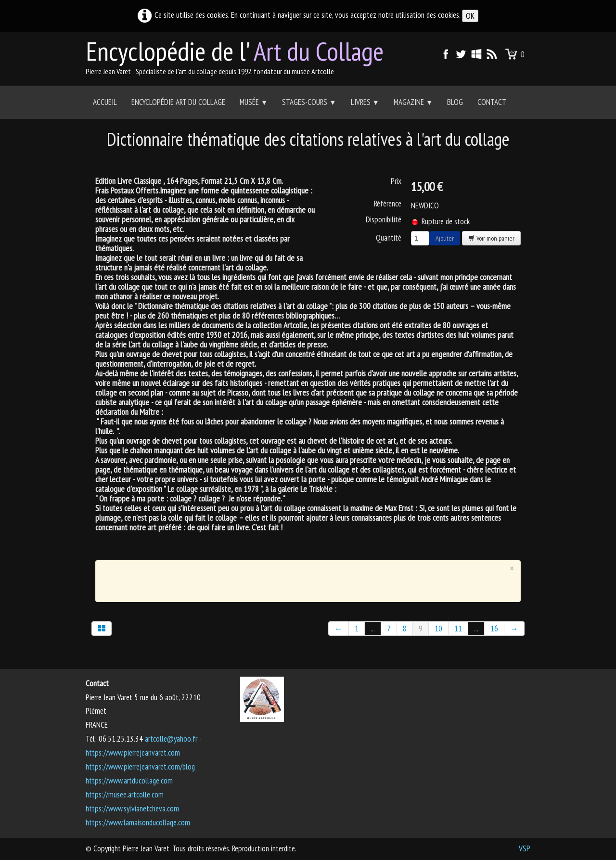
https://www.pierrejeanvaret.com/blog (140, 767)
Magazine (413, 102)
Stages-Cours (309, 102)
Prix (396, 181)
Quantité (389, 237)
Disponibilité (384, 219)
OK (470, 16)
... (373, 629)
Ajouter (445, 238)
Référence (388, 204)
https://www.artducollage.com (129, 781)
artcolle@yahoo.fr (171, 739)
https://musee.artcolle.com (125, 795)
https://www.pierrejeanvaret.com (133, 753)
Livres (365, 102)
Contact (492, 102)
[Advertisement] (301, 579)
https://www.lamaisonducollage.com (138, 822)
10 (438, 629)
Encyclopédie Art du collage (178, 102)
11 (458, 629)
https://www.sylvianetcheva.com (132, 809)
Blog (455, 102)
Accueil (105, 102)
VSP (525, 848)
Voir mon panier (491, 238)
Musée (254, 102)
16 (494, 629)
